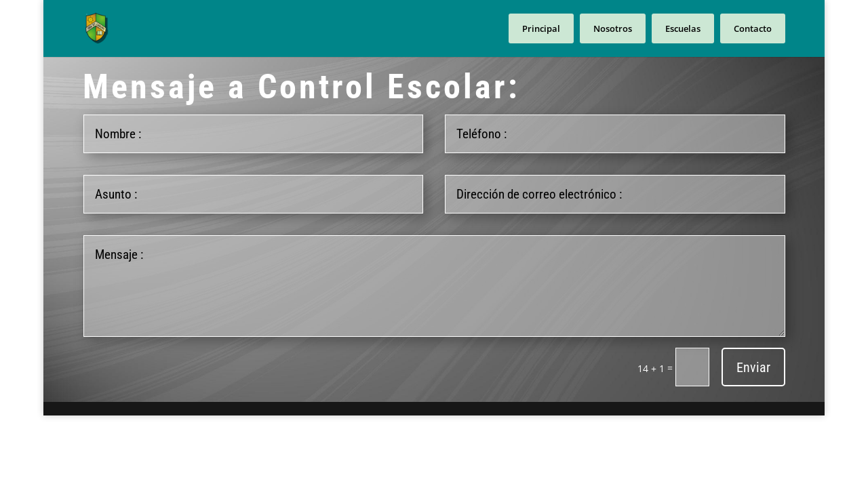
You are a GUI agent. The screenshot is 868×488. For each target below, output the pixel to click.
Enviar (753, 367)
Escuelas (683, 28)
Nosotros (613, 28)
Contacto (753, 28)
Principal (541, 28)
